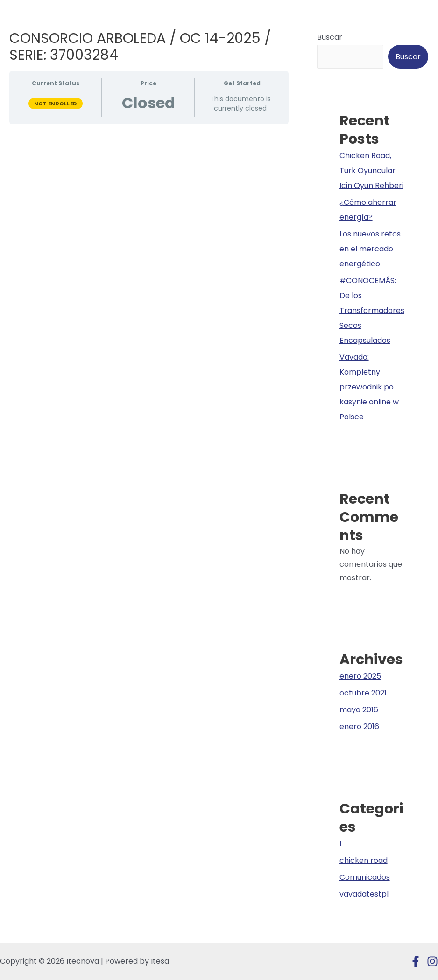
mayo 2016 (359, 710)
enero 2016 (359, 726)
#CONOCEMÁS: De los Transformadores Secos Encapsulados (372, 310)
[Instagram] (432, 961)
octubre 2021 (363, 693)
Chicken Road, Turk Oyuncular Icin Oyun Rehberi (371, 170)
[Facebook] (416, 961)
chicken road (364, 860)
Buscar (330, 37)
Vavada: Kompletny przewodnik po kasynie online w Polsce (369, 387)
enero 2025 (360, 676)
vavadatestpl (364, 894)
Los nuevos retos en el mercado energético (370, 249)
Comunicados (365, 877)
